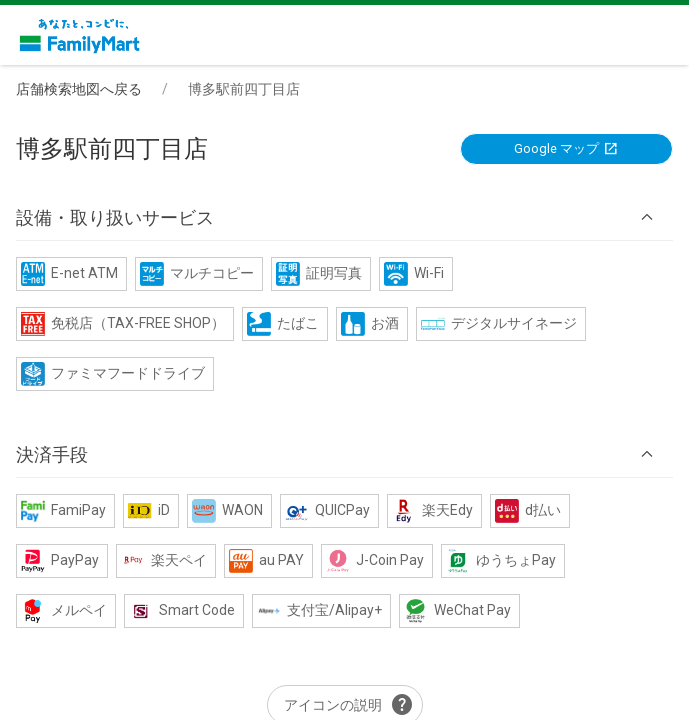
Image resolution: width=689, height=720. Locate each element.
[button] (344, 218)
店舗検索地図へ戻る (79, 89)
